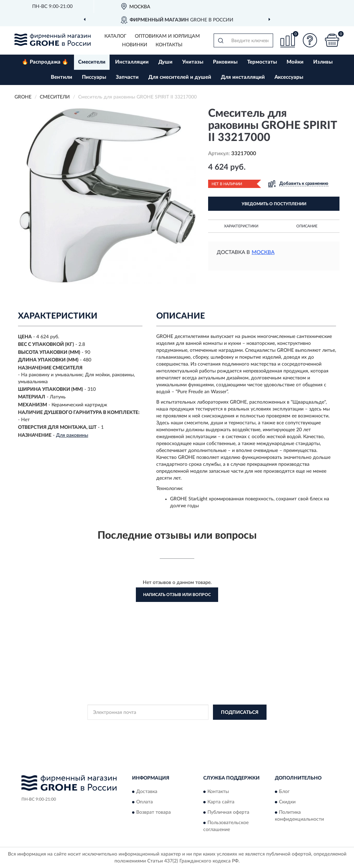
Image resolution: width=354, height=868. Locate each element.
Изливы (323, 62)
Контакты (169, 45)
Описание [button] (307, 226)
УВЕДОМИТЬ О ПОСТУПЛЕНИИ (274, 204)
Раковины (225, 62)
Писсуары (94, 77)
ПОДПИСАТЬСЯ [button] (240, 713)
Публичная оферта (228, 812)
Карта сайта (221, 802)
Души (165, 62)
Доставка (147, 792)
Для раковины (72, 435)
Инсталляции (132, 62)
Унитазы (193, 62)
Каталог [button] (115, 36)
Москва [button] (263, 252)
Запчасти (127, 77)
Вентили (62, 77)
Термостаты (262, 62)
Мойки (295, 62)
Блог (284, 792)
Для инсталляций (243, 77)
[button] (310, 40)
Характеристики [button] (241, 226)
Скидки (287, 802)
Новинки (135, 45)
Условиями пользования (238, 728)
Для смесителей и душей (180, 77)
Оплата (145, 802)
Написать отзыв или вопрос (177, 595)
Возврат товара (153, 812)
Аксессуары (289, 77)
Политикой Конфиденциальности (177, 728)
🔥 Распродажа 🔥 (45, 62)
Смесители (92, 62)
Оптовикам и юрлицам (167, 36)
